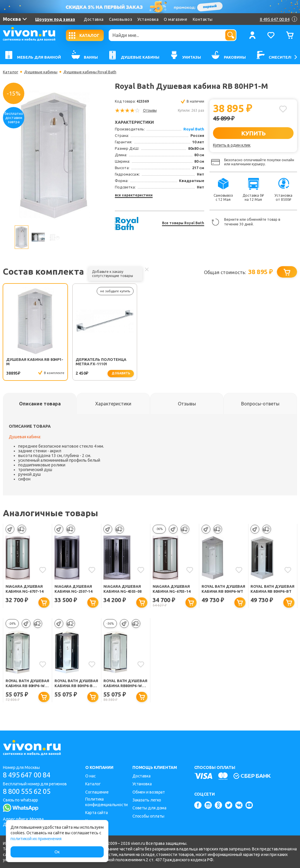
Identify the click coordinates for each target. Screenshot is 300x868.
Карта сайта (97, 813)
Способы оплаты (149, 816)
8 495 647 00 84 (29, 775)
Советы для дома (150, 808)
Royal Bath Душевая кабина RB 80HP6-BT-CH (76, 684)
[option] (54, 155)
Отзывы (150, 110)
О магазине (175, 19)
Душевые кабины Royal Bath (90, 72)
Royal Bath (194, 129)
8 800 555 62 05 (29, 791)
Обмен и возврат (149, 792)
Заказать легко (147, 800)
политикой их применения (36, 839)
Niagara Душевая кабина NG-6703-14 (172, 589)
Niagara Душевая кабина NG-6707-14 (25, 589)
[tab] (40, 404)
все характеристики (134, 195)
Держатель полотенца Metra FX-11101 (89, 362)
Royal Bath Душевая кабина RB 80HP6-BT (272, 589)
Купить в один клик (232, 145)
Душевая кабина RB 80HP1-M (28, 362)
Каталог (11, 72)
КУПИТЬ (253, 133)
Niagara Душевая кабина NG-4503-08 (123, 589)
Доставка (94, 19)
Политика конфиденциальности (106, 802)
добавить (102, 373)
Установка (148, 19)
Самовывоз (121, 19)
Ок (57, 852)
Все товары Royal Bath (183, 223)
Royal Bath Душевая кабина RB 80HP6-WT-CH (27, 684)
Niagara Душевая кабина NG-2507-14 (74, 589)
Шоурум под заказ (55, 19)
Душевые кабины (41, 72)
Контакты (203, 19)
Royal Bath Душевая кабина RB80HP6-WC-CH (122, 684)
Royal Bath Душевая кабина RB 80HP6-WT (223, 589)
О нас (91, 776)
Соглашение (97, 792)
